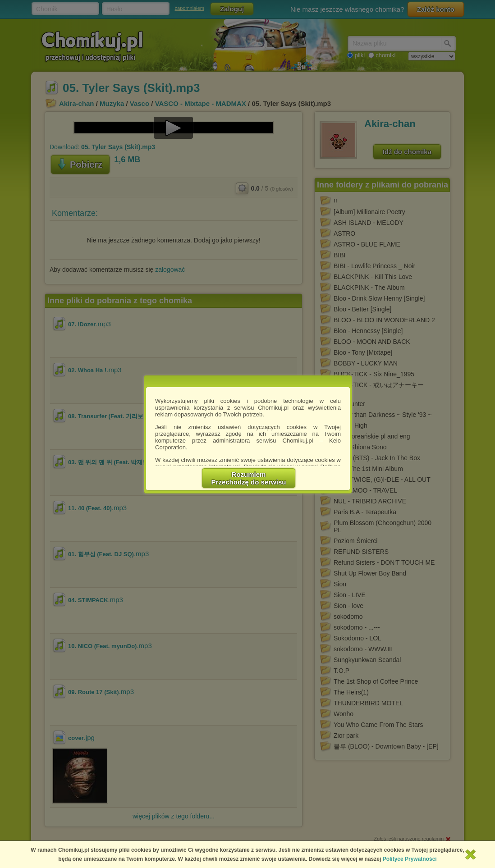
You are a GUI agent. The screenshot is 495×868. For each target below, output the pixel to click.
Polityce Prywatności (410, 859)
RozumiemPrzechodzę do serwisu (249, 478)
